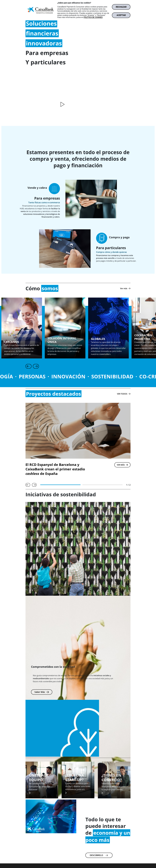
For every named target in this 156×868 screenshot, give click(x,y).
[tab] (60, 485)
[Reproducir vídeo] (62, 104)
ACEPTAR (121, 15)
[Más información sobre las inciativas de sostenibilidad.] (42, 692)
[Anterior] (28, 366)
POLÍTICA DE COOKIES (93, 17)
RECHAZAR (121, 7)
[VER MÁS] (122, 465)
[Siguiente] (36, 366)
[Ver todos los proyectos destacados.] (124, 394)
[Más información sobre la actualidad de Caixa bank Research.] (99, 855)
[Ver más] (125, 288)
